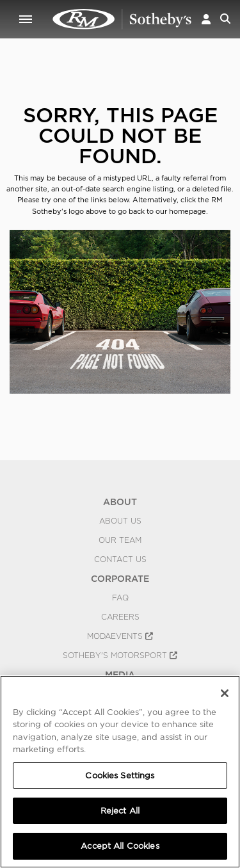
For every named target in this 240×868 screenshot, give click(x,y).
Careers (120, 617)
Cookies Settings (120, 776)
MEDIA (120, 675)
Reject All (120, 811)
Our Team (120, 540)
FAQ (120, 598)
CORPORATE (120, 579)
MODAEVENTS (120, 636)
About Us (120, 521)
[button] (206, 19)
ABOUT (120, 502)
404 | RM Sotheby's (122, 19)
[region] (120, 772)
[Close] (225, 693)
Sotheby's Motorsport (120, 655)
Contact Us (120, 559)
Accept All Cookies (120, 846)
